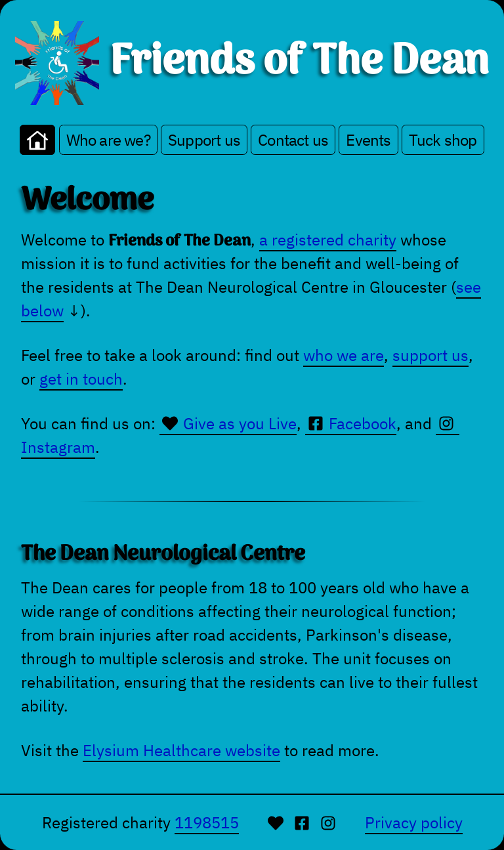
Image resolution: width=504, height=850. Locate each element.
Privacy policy (414, 822)
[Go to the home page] (37, 140)
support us (430, 355)
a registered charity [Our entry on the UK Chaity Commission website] (328, 240)
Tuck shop (443, 140)
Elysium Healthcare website (181, 750)
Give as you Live (228, 423)
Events (368, 140)
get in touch (81, 379)
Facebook (351, 423)
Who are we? (108, 140)
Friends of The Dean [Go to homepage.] (299, 63)
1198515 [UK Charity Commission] (207, 822)
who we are (344, 355)
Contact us (293, 140)
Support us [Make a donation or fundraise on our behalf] (204, 140)
